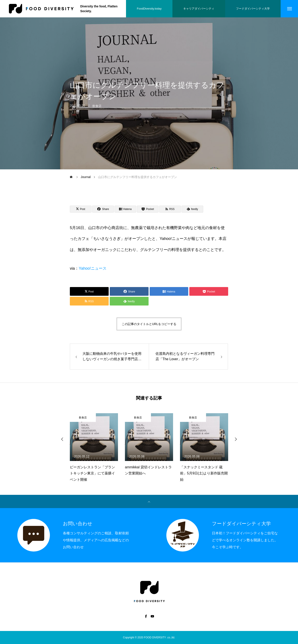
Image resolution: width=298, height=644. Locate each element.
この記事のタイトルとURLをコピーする (149, 324)
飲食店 (97, 108)
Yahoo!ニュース (93, 268)
